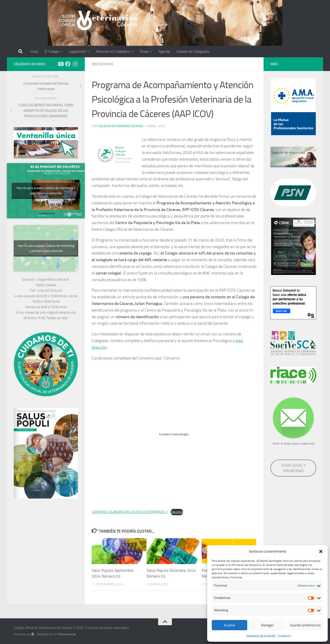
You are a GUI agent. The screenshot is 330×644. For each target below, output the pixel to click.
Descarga (177, 512)
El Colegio (52, 51)
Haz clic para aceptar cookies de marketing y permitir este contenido (46, 191)
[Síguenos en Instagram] (75, 64)
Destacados (103, 64)
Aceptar (230, 625)
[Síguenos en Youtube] (60, 64)
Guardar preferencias (305, 625)
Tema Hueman (67, 634)
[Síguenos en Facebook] (68, 64)
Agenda (164, 51)
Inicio (34, 51)
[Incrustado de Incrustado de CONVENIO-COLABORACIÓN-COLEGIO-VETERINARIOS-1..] (174, 434)
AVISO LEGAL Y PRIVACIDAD (293, 468)
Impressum (284, 636)
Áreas (144, 51)
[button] (321, 551)
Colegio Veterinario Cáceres (121, 126)
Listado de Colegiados (193, 51)
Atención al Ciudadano (113, 51)
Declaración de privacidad (261, 636)
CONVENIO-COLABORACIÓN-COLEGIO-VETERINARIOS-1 (130, 512)
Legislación (78, 51)
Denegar (267, 625)
